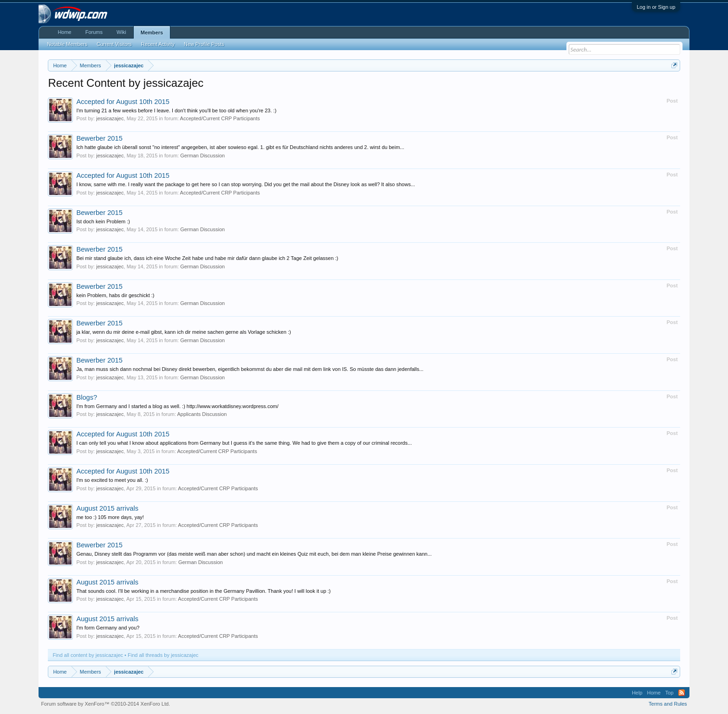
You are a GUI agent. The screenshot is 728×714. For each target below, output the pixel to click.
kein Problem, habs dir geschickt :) (115, 295)
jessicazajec (110, 118)
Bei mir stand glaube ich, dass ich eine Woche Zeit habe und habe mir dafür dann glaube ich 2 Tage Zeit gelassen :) (207, 258)
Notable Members (67, 44)
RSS (682, 693)
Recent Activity (158, 44)
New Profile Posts (204, 44)
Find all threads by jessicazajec (163, 655)
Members (152, 32)
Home (64, 32)
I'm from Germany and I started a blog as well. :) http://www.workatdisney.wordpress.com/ (177, 406)
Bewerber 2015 (99, 138)
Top (669, 693)
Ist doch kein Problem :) (103, 221)
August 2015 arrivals (107, 508)
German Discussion (202, 156)
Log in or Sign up (656, 7)
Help (637, 693)
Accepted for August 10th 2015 (123, 102)
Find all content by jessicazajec (88, 655)
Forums (94, 32)
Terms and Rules (668, 704)
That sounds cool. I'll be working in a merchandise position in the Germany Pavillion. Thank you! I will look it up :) (203, 591)
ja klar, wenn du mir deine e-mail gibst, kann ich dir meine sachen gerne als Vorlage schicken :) (183, 332)
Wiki (121, 32)
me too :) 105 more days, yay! (110, 517)
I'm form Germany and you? (108, 628)
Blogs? (87, 397)
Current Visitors (114, 44)
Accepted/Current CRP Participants (220, 118)
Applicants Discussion (202, 414)
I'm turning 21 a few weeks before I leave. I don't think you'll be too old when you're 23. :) (176, 110)
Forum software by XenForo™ (105, 704)
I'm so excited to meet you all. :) (112, 480)
